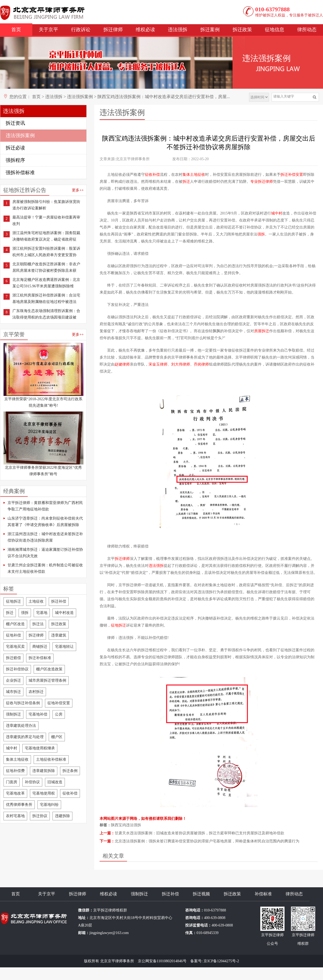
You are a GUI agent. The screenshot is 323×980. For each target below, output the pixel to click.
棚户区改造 (15, 624)
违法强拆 (178, 30)
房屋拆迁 (262, 331)
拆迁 (10, 613)
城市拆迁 (13, 692)
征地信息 (275, 30)
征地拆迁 (13, 601)
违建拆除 (62, 816)
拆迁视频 (201, 894)
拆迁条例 (70, 771)
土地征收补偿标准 (51, 759)
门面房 (12, 782)
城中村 (12, 748)
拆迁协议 (40, 816)
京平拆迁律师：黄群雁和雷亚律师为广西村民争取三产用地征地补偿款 (45, 506)
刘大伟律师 (181, 364)
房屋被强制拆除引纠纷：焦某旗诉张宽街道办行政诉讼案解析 (46, 205)
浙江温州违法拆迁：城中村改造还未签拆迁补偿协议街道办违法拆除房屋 (45, 537)
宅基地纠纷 (49, 805)
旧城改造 (55, 782)
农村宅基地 (15, 816)
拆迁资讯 (15, 123)
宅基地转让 (64, 647)
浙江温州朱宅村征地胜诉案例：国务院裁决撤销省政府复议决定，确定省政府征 (46, 236)
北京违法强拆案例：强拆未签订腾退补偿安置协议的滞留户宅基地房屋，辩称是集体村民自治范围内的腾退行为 (207, 841)
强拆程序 (15, 160)
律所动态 (307, 30)
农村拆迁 (36, 692)
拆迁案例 (210, 30)
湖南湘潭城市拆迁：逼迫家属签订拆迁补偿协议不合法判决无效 (45, 553)
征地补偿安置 (59, 703)
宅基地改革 (15, 793)
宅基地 (42, 613)
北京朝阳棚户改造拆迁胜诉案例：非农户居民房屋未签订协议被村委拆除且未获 (46, 267)
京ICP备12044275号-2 (221, 961)
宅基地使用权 (44, 793)
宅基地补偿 (38, 714)
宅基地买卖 (15, 647)
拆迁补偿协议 (17, 669)
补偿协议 (32, 782)
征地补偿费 (15, 771)
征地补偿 (13, 635)
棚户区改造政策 (49, 669)
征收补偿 (70, 793)
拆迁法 (38, 624)
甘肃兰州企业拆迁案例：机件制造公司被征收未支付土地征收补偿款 (45, 568)
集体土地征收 (17, 759)
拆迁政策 (242, 30)
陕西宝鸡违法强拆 (126, 825)
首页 (16, 30)
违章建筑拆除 (44, 771)
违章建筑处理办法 (21, 726)
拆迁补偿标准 (40, 658)
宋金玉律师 (158, 364)
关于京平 (48, 30)
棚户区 (57, 737)
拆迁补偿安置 (292, 175)
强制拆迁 (13, 714)
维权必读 (145, 30)
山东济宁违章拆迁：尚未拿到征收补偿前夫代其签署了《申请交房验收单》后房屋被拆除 (45, 522)
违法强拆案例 (80, 97)
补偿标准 (263, 894)
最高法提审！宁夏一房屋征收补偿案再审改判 (46, 221)
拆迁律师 (113, 30)
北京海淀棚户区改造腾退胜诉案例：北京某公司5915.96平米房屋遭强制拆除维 (46, 283)
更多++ (78, 190)
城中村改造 (64, 613)
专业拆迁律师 (262, 182)
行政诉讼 (81, 30)
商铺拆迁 (40, 647)
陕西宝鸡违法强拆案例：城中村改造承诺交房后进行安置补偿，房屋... (164, 97)
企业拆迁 (13, 680)
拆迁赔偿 (13, 658)
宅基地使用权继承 (40, 748)
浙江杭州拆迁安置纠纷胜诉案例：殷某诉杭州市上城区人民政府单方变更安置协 (46, 252)
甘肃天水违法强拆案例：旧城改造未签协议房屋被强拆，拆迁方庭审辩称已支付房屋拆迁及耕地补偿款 (199, 833)
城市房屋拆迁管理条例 (47, 680)
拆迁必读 (15, 148)
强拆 (25, 613)
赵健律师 (122, 364)
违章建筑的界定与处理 (25, 737)
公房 (59, 714)
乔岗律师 (201, 364)
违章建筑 (59, 635)
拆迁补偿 (59, 601)
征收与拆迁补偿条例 (23, 703)
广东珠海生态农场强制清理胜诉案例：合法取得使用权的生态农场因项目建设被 (46, 314)
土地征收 (36, 601)
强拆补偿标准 (20, 173)
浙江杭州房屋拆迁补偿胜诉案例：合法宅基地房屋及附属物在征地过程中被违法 (46, 298)
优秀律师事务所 (19, 805)
